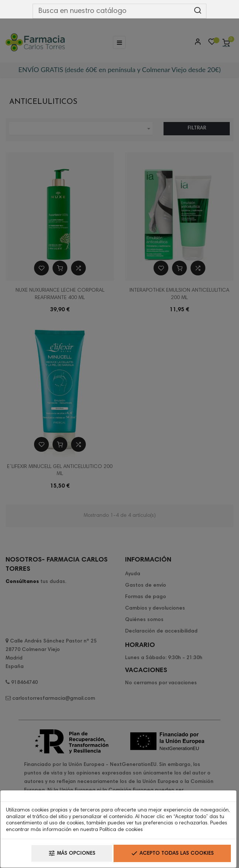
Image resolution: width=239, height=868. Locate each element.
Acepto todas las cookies (172, 853)
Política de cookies (121, 830)
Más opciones (72, 853)
